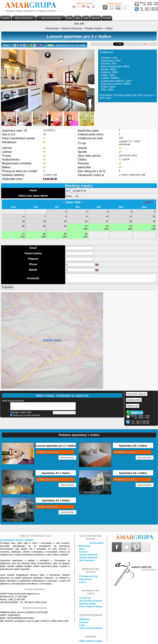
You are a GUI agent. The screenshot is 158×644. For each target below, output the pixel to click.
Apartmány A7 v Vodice (56, 473)
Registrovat (85, 579)
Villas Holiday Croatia (91, 641)
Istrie (82, 549)
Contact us (85, 598)
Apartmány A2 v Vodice (133, 473)
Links (82, 625)
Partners (84, 622)
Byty (70, 18)
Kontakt (107, 18)
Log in (83, 582)
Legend (149, 202)
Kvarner (83, 552)
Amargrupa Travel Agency (17, 540)
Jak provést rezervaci (137, 394)
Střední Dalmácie (88, 558)
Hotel (86, 18)
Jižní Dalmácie (87, 560)
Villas (77, 18)
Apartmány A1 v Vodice (56, 500)
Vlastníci (96, 18)
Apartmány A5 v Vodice (133, 446)
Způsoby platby (134, 400)
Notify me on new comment (25, 415)
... (74, 196)
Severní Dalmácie (89, 555)
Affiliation (84, 619)
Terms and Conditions (91, 628)
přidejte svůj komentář (43, 406)
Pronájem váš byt (89, 576)
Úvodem (6, 18)
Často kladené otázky (91, 606)
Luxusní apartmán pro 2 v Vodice (56, 446)
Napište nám (133, 406)
